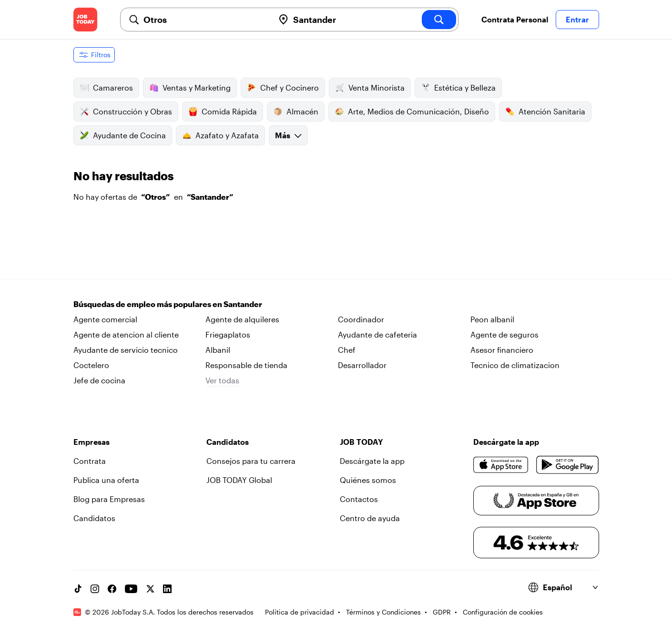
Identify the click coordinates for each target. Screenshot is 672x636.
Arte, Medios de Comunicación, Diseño (412, 112)
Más (288, 135)
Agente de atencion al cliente (126, 334)
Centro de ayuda (370, 518)
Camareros (106, 88)
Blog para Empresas (109, 499)
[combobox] (205, 20)
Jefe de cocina (99, 380)
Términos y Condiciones (383, 612)
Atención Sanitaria (545, 112)
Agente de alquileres (242, 319)
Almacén (296, 112)
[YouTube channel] (131, 589)
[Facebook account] (112, 589)
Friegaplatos (228, 334)
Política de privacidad (300, 612)
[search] (439, 20)
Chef (347, 350)
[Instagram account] (95, 589)
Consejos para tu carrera (251, 461)
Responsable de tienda (246, 365)
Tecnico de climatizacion (515, 365)
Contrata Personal (515, 19)
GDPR (442, 612)
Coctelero (91, 365)
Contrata (90, 461)
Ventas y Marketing (190, 88)
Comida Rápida (223, 112)
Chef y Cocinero (283, 88)
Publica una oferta (106, 480)
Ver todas (222, 380)
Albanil (218, 350)
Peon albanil (492, 319)
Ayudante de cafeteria (377, 334)
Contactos (359, 499)
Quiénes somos (368, 480)
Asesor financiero (502, 350)
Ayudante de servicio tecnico (126, 350)
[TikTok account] (78, 589)
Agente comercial (105, 319)
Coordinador (361, 319)
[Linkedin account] (167, 589)
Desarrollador (362, 365)
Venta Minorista (370, 88)
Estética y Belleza (458, 88)
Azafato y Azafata (220, 135)
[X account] (150, 589)
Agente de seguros (504, 334)
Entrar (577, 19)
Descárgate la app (372, 461)
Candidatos (94, 518)
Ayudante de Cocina (123, 135)
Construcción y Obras (126, 112)
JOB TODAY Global (239, 480)
